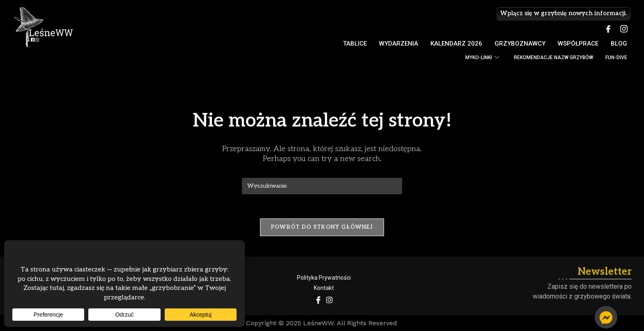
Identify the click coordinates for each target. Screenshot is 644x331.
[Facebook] (608, 30)
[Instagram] (624, 30)
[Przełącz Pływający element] (606, 317)
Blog (619, 44)
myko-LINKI (482, 58)
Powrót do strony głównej (322, 228)
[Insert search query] (322, 186)
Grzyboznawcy (520, 44)
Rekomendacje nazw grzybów (553, 57)
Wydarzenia (399, 44)
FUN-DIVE (616, 57)
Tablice (355, 44)
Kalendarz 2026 (456, 44)
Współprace (578, 44)
